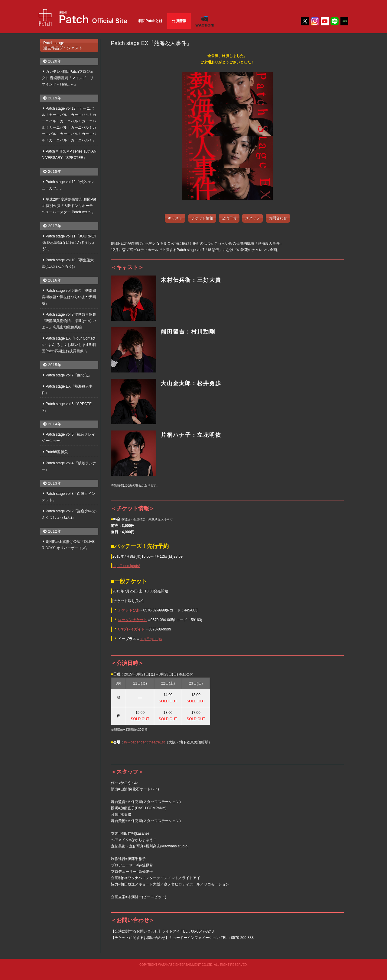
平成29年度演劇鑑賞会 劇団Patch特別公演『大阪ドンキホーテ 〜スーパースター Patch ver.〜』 (69, 206)
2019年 (55, 98)
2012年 (55, 531)
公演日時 (229, 218)
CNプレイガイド (131, 629)
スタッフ (252, 218)
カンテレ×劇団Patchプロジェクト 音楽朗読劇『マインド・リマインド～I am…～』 (68, 78)
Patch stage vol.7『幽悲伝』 (69, 375)
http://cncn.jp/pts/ (126, 566)
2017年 (55, 226)
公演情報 (179, 21)
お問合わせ (278, 218)
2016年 (55, 280)
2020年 (55, 61)
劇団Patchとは (150, 21)
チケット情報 (202, 218)
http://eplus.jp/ (151, 639)
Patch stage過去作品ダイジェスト (63, 45)
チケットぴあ (129, 610)
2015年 (55, 365)
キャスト (175, 218)
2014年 (55, 424)
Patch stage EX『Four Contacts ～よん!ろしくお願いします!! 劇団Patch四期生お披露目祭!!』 (69, 345)
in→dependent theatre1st (144, 742)
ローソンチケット (132, 620)
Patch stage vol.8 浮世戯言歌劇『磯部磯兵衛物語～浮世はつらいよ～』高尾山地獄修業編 (69, 321)
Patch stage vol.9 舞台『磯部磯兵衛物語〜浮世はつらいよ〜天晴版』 (69, 297)
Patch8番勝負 (57, 452)
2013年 (55, 483)
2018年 (55, 172)
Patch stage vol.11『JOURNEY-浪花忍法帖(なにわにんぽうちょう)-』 (69, 243)
